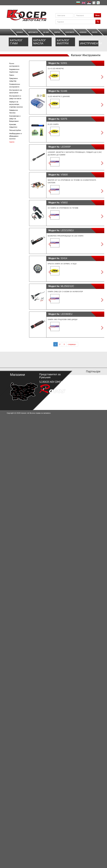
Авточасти (33, 32)
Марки (57, 32)
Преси (12, 75)
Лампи (12, 142)
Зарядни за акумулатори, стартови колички (16, 104)
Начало (20, 32)
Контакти (70, 32)
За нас (46, 32)
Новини (83, 32)
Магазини (17, 375)
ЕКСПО (95, 32)
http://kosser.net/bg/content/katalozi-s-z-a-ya (89, 360)
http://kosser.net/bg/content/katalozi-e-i (42, 360)
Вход (97, 15)
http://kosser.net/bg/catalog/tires (18, 43)
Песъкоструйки (15, 130)
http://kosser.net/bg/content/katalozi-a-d (18, 360)
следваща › (72, 344)
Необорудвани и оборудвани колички (16, 136)
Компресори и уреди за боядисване (15, 119)
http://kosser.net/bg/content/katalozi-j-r (65, 360)
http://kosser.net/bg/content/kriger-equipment (89, 43)
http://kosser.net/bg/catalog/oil (42, 43)
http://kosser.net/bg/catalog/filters (65, 43)
